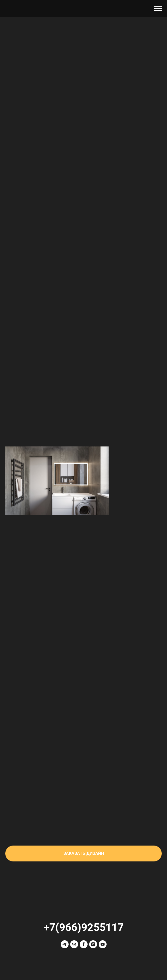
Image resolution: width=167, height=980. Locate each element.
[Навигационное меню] (158, 8)
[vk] (74, 944)
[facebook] (84, 944)
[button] (83, 853)
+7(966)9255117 (84, 927)
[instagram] (93, 944)
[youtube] (103, 944)
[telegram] (65, 944)
